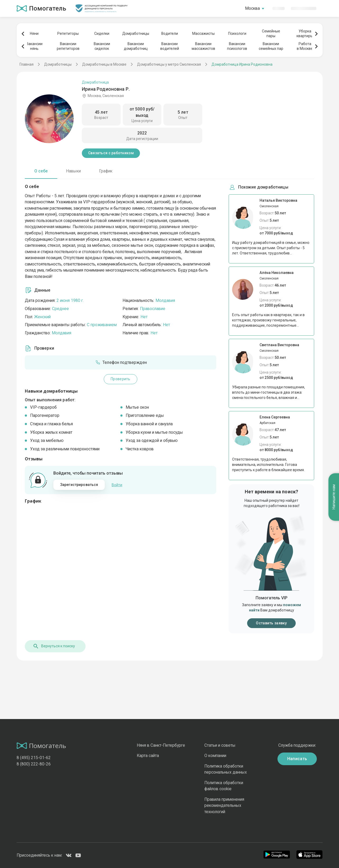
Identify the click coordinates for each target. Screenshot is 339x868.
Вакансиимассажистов (203, 46)
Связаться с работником (111, 153)
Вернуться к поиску (54, 646)
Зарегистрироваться (79, 485)
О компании (215, 756)
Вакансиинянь (34, 46)
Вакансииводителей (170, 46)
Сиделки (102, 33)
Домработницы (136, 33)
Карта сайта (148, 756)
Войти (117, 485)
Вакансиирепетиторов (68, 46)
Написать (297, 759)
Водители (170, 33)
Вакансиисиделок (102, 46)
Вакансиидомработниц (136, 46)
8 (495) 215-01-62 (34, 758)
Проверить (120, 379)
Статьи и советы (220, 745)
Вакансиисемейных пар (271, 46)
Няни (34, 33)
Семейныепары (271, 33)
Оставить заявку (271, 623)
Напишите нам (334, 497)
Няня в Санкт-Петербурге (161, 745)
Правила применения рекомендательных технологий (224, 806)
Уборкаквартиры (305, 33)
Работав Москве (305, 46)
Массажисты (203, 33)
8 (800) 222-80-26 (34, 764)
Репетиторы (68, 33)
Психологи (237, 33)
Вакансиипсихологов (237, 46)
